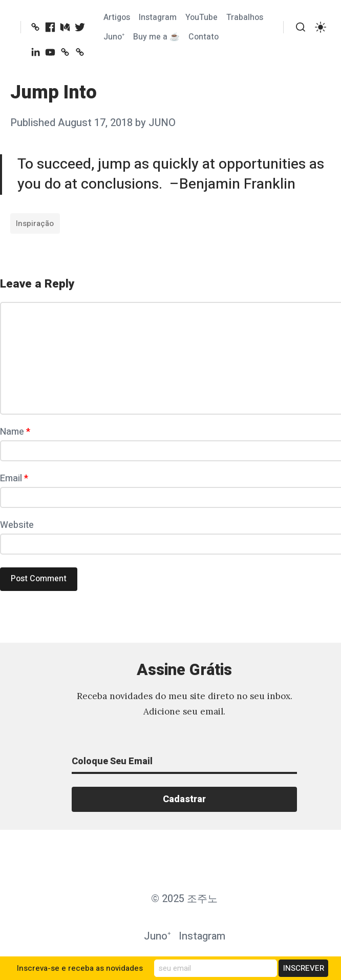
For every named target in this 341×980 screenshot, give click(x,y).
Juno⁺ (114, 37)
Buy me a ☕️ (156, 37)
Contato (204, 37)
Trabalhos (245, 17)
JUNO (162, 123)
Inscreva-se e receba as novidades (80, 968)
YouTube (201, 17)
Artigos (117, 17)
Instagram (158, 17)
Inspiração (35, 223)
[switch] (321, 27)
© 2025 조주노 (184, 899)
